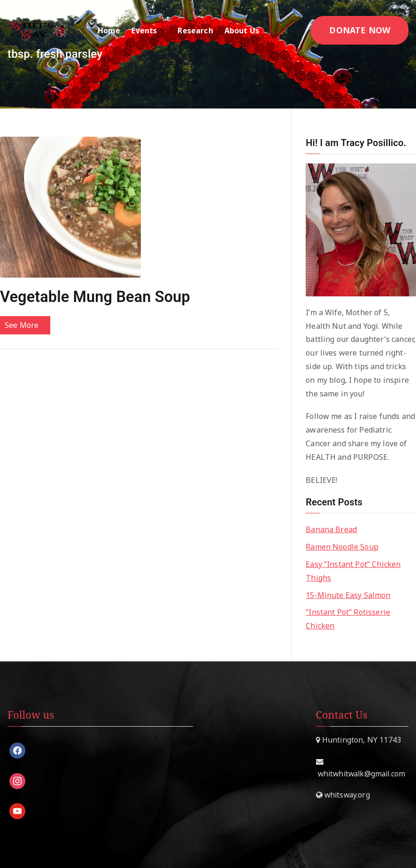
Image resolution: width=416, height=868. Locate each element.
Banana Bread (331, 529)
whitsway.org (346, 795)
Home (109, 31)
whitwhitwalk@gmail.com (361, 774)
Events (149, 31)
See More (25, 325)
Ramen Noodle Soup (342, 547)
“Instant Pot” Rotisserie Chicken (348, 619)
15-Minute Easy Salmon (348, 595)
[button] (162, 31)
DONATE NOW (360, 30)
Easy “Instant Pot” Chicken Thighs (353, 571)
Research (195, 31)
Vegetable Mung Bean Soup (95, 297)
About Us (247, 31)
